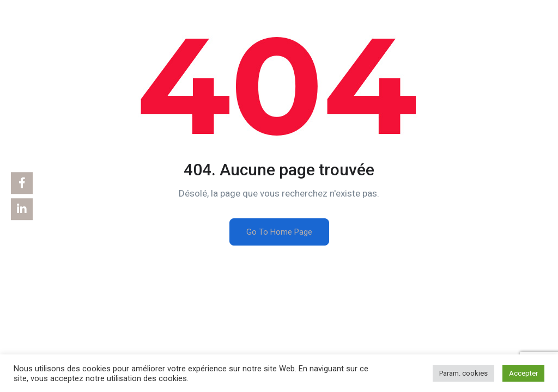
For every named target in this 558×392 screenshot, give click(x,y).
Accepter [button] (523, 373)
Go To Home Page (279, 232)
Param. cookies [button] (463, 373)
